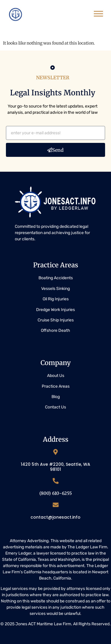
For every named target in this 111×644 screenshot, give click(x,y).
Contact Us (55, 407)
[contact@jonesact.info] (56, 505)
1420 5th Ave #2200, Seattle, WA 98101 (55, 467)
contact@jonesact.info (55, 517)
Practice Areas (56, 386)
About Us (56, 376)
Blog (56, 397)
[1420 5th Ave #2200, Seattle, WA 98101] (56, 452)
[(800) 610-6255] (56, 481)
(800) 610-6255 (56, 493)
